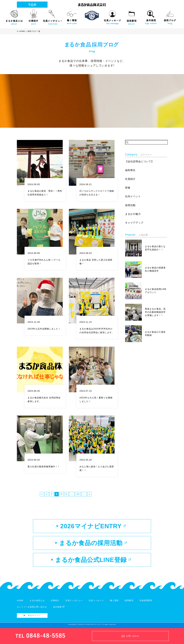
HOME (20, 600)
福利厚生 (130, 170)
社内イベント (133, 196)
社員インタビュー (53, 16)
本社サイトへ (32, 615)
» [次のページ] (90, 494)
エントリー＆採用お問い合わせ (32, 607)
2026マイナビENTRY (91, 526)
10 (78, 494)
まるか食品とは (14, 16)
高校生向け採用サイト (151, 16)
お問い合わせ (130, 636)
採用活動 (130, 205)
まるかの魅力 (133, 214)
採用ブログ (170, 16)
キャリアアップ (134, 223)
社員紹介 (130, 179)
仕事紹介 (33, 16)
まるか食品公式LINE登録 (91, 560)
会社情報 (59, 607)
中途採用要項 (146, 600)
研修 (128, 188)
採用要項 (131, 16)
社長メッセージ (112, 16)
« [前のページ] (42, 494)
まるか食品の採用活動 (91, 543)
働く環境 (72, 16)
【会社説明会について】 (139, 161)
